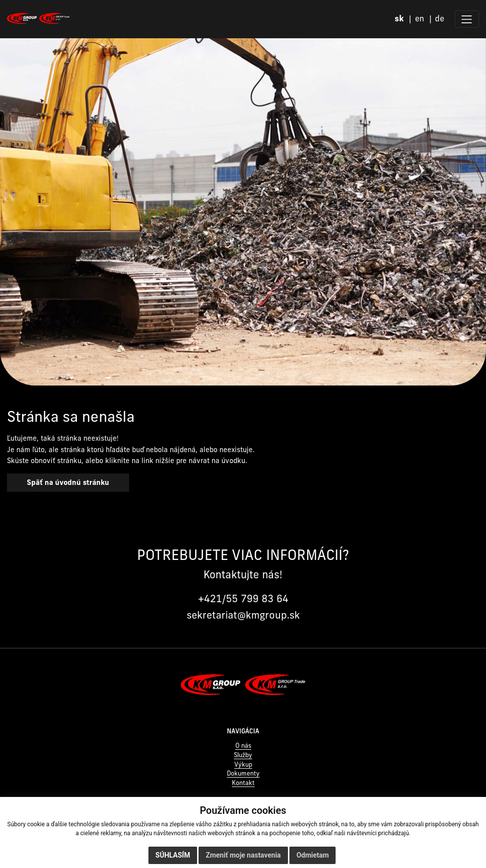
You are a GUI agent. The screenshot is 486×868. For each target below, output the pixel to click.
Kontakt (243, 783)
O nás (243, 746)
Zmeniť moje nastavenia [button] (243, 855)
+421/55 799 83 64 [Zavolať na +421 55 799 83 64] (243, 598)
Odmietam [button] (312, 855)
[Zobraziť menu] (467, 19)
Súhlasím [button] (173, 855)
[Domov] (38, 18)
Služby (243, 755)
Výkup (243, 764)
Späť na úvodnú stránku (68, 482)
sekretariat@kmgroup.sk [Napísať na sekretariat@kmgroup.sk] (243, 615)
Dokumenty (243, 773)
